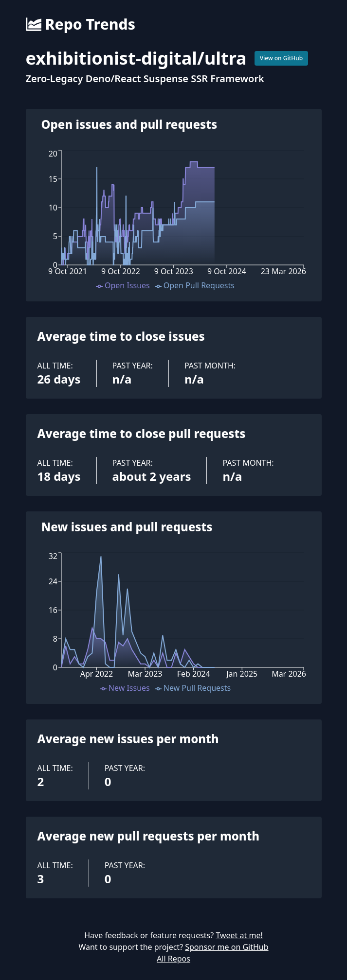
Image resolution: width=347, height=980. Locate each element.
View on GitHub (282, 58)
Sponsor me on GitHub (227, 947)
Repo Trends (81, 24)
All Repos (173, 959)
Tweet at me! (239, 935)
